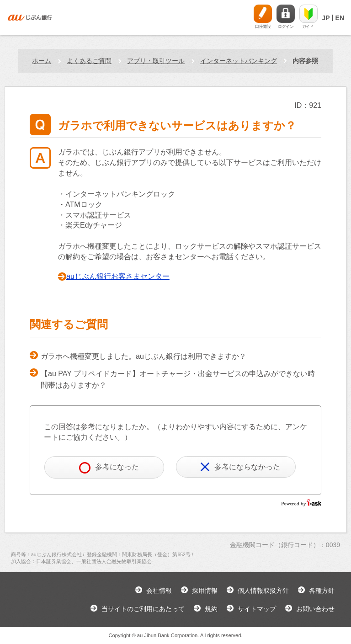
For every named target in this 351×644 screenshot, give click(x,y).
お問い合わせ (315, 609)
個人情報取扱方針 (263, 591)
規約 (211, 609)
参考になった (109, 468)
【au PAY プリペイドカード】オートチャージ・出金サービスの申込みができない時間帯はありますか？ (178, 380)
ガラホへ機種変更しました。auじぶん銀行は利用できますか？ (144, 356)
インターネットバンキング (239, 61)
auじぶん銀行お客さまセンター (118, 276)
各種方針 (322, 591)
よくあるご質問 (89, 61)
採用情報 (205, 591)
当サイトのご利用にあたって (143, 609)
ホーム (42, 61)
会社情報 (159, 591)
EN (340, 18)
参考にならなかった (240, 467)
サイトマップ (257, 609)
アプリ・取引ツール (156, 61)
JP (326, 18)
